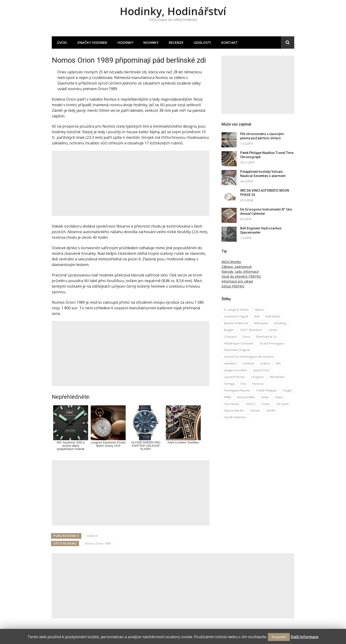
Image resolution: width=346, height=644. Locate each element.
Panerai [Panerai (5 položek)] (258, 384)
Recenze (176, 42)
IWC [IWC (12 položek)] (279, 363)
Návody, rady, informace (240, 271)
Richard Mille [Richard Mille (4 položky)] (246, 397)
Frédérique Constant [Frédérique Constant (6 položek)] (239, 343)
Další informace (305, 637)
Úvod (62, 42)
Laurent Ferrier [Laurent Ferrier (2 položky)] (235, 377)
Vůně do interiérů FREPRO (241, 276)
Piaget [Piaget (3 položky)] (287, 390)
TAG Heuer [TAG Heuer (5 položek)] (232, 404)
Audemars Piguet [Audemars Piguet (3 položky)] (236, 316)
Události (202, 42)
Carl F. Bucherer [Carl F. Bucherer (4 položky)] (251, 330)
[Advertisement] (131, 183)
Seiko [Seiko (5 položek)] (279, 397)
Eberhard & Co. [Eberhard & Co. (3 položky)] (267, 337)
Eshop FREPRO (233, 286)
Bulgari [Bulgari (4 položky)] (229, 330)
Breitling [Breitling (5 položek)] (280, 323)
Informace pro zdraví (237, 281)
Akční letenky (231, 262)
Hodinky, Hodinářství (173, 11)
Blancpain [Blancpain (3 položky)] (261, 323)
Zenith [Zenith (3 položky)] (271, 410)
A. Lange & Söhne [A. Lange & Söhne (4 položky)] (236, 310)
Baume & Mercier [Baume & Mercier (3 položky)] (236, 323)
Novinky (151, 42)
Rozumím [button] (279, 637)
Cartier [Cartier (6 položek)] (273, 330)
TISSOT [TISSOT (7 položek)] (251, 404)
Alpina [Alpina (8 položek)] (259, 310)
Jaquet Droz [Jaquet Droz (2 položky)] (261, 370)
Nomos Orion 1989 (98, 543)
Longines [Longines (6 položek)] (258, 377)
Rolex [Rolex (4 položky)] (265, 397)
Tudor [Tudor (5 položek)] (266, 404)
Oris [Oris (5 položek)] (243, 384)
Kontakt (230, 42)
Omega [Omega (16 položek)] (229, 384)
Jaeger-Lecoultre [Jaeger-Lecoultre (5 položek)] (236, 370)
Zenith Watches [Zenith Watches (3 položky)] (235, 417)
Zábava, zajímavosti (237, 267)
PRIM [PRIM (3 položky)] (228, 397)
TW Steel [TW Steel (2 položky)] (282, 404)
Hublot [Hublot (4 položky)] (265, 363)
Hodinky (125, 42)
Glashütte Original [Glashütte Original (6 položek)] (237, 350)
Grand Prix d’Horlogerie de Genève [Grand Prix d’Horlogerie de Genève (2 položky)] (249, 357)
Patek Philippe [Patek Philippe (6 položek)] (267, 390)
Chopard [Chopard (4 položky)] (230, 337)
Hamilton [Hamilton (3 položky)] (230, 363)
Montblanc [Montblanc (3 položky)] (277, 377)
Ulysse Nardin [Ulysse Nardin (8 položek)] (234, 410)
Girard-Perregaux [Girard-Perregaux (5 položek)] (272, 343)
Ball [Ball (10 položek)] (257, 316)
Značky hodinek (92, 42)
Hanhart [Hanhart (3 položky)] (249, 363)
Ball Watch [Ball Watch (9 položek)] (273, 316)
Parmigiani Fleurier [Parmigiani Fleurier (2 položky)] (237, 390)
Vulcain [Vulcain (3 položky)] (255, 410)
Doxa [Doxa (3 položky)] (246, 337)
